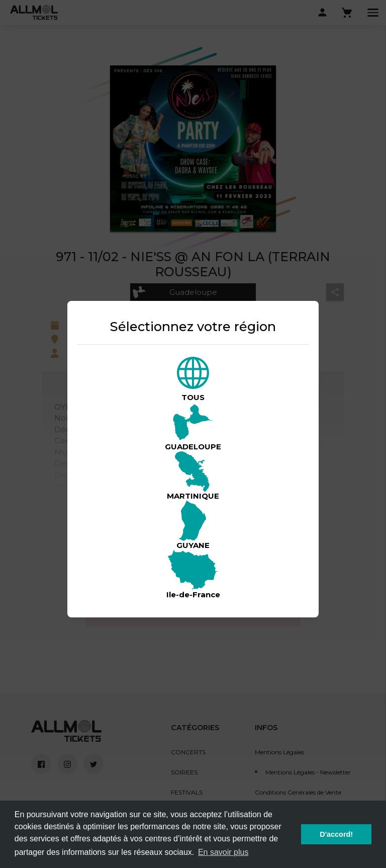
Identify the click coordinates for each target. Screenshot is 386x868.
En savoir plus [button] (223, 852)
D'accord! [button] (336, 834)
